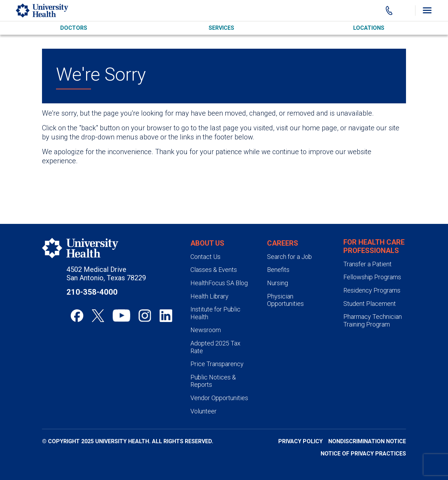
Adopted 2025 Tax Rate (215, 347)
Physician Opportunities (285, 300)
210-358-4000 (92, 292)
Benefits (278, 270)
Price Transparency (217, 364)
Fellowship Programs (372, 277)
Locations (369, 28)
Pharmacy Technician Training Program (373, 320)
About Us (207, 243)
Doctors (74, 28)
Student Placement (370, 304)
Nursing (278, 283)
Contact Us (205, 257)
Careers (283, 243)
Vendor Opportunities (219, 398)
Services (221, 28)
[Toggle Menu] (427, 11)
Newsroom (206, 330)
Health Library (209, 296)
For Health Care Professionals (374, 246)
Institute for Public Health (215, 313)
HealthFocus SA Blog (219, 283)
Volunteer (204, 411)
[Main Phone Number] (389, 11)
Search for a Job (289, 257)
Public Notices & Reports (213, 381)
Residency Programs (372, 290)
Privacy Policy (300, 441)
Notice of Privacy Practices (363, 454)
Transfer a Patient (367, 264)
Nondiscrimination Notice (367, 441)
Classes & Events (214, 270)
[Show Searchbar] (405, 11)
